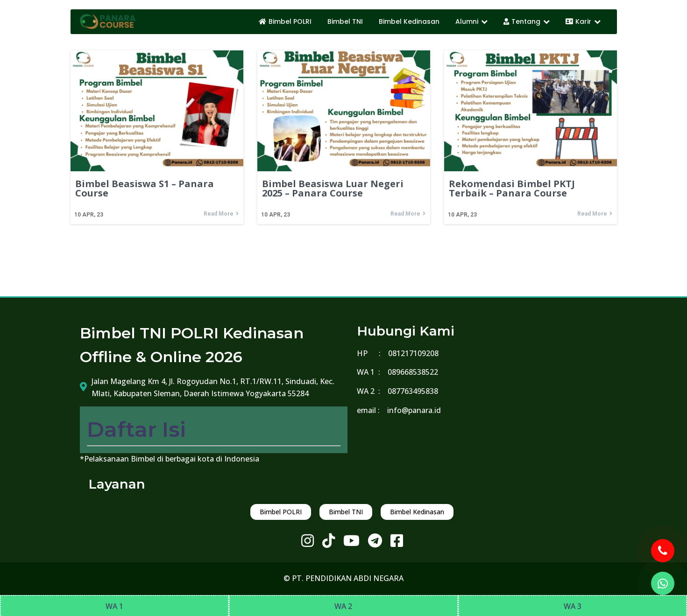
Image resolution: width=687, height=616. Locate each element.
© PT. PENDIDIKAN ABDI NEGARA (343, 578)
